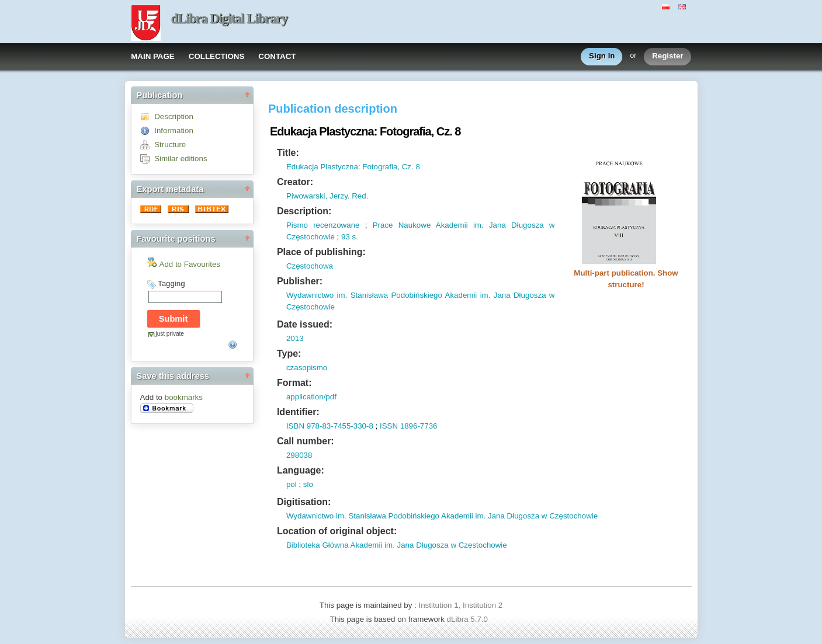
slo (308, 484)
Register (667, 56)
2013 (295, 338)
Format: (294, 383)
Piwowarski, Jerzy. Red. (327, 196)
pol (292, 484)
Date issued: (305, 324)
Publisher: (300, 281)
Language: (301, 470)
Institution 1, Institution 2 (460, 605)
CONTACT (277, 56)
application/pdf (311, 397)
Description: (304, 211)
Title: (288, 153)
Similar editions (181, 159)
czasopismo (307, 368)
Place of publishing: (321, 252)
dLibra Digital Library (230, 18)
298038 (299, 455)
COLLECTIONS (217, 56)
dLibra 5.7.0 (469, 619)
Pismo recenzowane (323, 225)
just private (170, 334)
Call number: (306, 441)
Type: (289, 354)
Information (174, 130)
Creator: (295, 182)
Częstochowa (310, 266)
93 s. (350, 237)
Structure (170, 145)
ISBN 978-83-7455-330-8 (330, 426)
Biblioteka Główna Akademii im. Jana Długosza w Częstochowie (397, 545)
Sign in (602, 56)
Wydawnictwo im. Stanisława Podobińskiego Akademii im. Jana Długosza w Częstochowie (442, 516)
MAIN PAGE (153, 56)
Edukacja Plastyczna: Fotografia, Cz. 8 (353, 167)
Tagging (171, 283)
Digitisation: (304, 502)
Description (174, 116)
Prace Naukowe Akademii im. (428, 225)
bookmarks (184, 397)
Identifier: (298, 412)
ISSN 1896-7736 (409, 426)
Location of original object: (337, 531)
